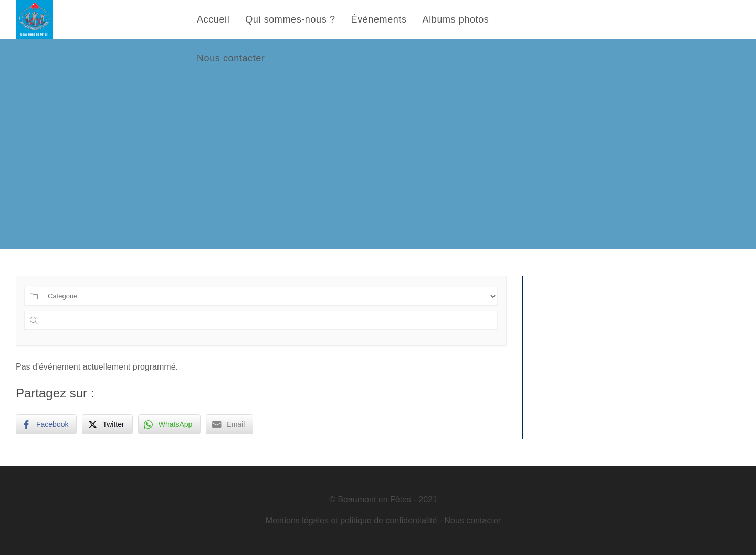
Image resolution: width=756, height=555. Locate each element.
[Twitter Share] (107, 424)
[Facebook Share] (46, 424)
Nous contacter (473, 521)
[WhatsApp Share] (170, 424)
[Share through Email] (229, 424)
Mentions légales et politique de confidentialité (351, 521)
